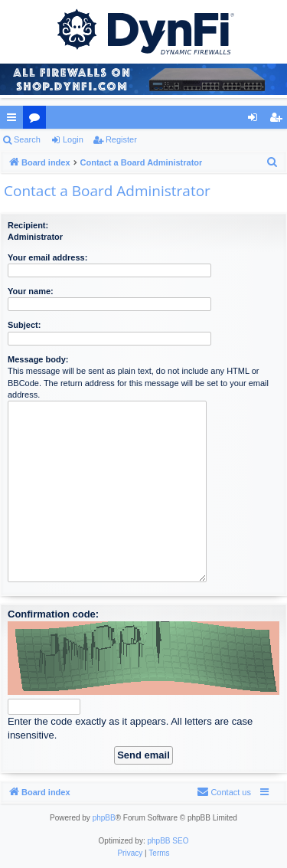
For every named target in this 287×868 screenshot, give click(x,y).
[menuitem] (272, 162)
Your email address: (47, 257)
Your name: (31, 291)
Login (73, 139)
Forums (38, 120)
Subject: (24, 325)
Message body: (38, 359)
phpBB (104, 818)
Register (121, 139)
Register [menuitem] (279, 120)
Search (27, 139)
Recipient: (28, 225)
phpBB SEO (168, 841)
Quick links (15, 120)
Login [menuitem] (256, 120)
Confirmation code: (53, 614)
